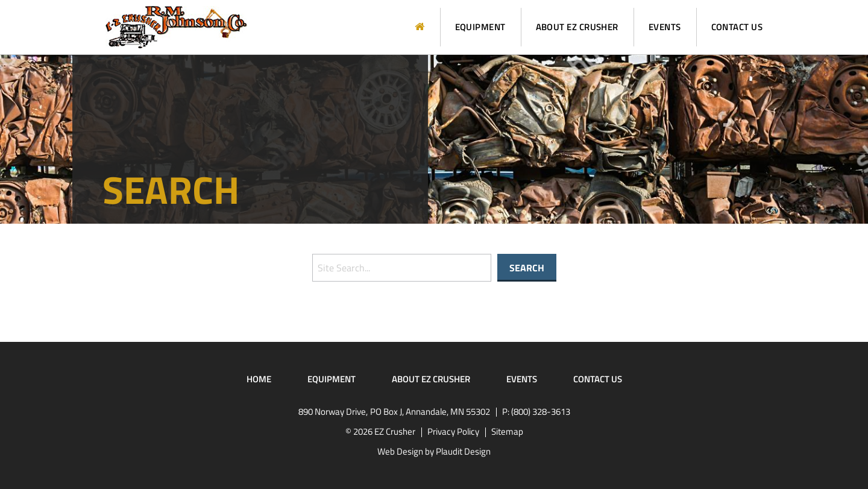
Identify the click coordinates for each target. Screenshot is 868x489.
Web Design (400, 451)
